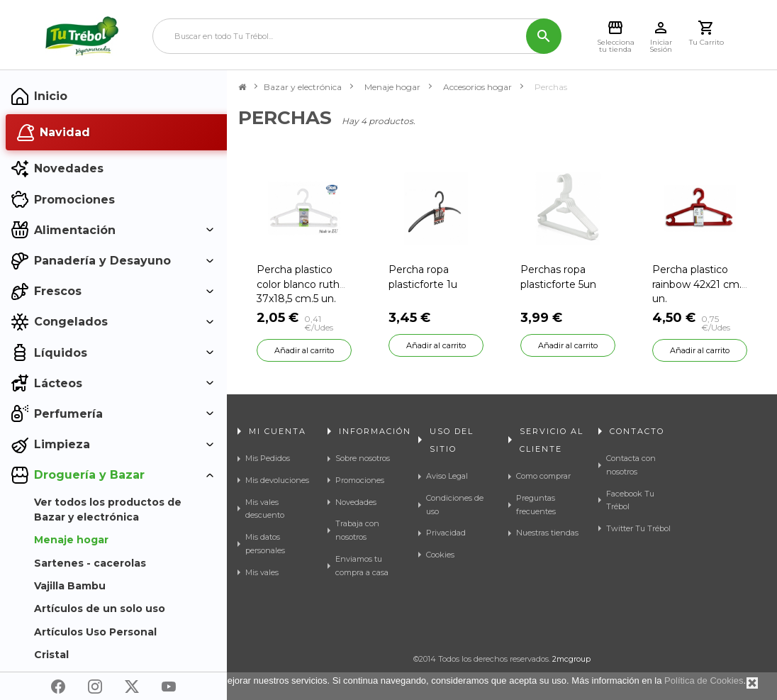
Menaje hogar (392, 87)
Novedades (356, 502)
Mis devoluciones (277, 480)
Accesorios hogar (477, 87)
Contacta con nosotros (631, 465)
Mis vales (262, 572)
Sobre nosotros (363, 458)
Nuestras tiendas (547, 533)
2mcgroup (571, 659)
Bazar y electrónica (303, 87)
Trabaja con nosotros (357, 530)
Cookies (440, 555)
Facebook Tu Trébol (630, 500)
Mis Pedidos (268, 458)
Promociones (360, 480)
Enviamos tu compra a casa (362, 566)
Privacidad (446, 533)
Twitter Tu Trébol (638, 528)
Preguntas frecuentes (536, 505)
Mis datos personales (265, 544)
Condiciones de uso (455, 505)
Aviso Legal (447, 476)
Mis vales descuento (265, 509)
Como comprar (543, 476)
